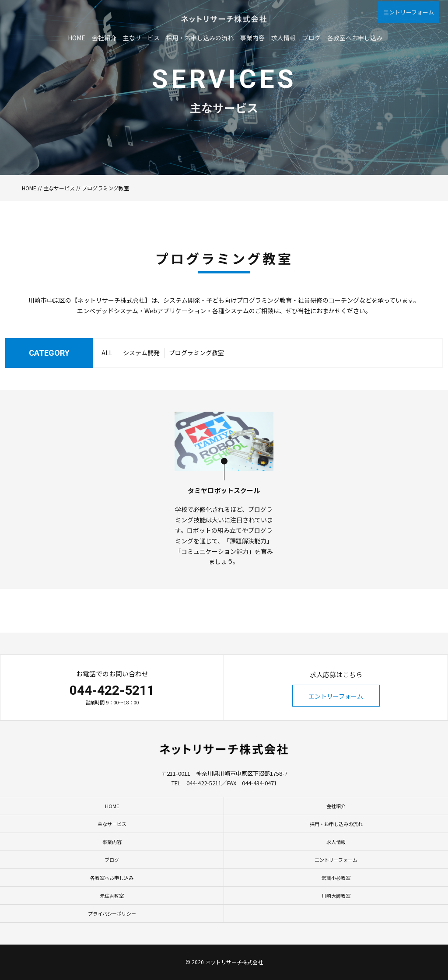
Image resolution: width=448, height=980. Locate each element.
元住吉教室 (112, 896)
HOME (29, 188)
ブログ (112, 860)
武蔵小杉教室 (336, 878)
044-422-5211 (112, 690)
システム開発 (141, 371)
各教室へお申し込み (112, 878)
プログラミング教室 (196, 371)
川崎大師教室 (336, 896)
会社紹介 (336, 806)
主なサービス (59, 188)
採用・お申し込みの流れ (336, 824)
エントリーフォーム (336, 696)
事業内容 (112, 842)
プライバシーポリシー (112, 913)
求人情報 (336, 842)
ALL (107, 371)
